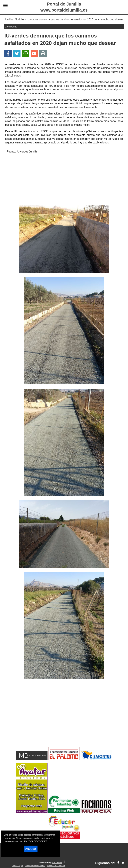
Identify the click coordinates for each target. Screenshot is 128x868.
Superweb (57, 863)
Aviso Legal (17, 866)
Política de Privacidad (35, 866)
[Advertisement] (64, 180)
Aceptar (31, 849)
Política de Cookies (56, 866)
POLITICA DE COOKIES (35, 841)
